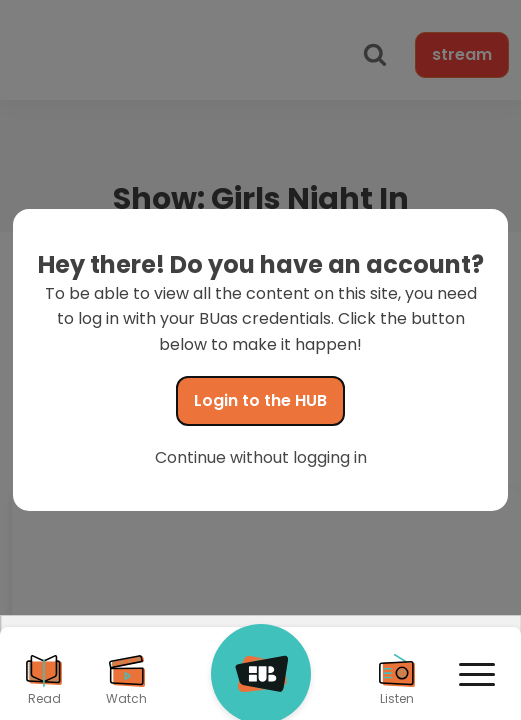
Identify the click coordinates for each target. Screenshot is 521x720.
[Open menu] (477, 675)
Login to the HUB (260, 400)
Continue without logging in (261, 457)
